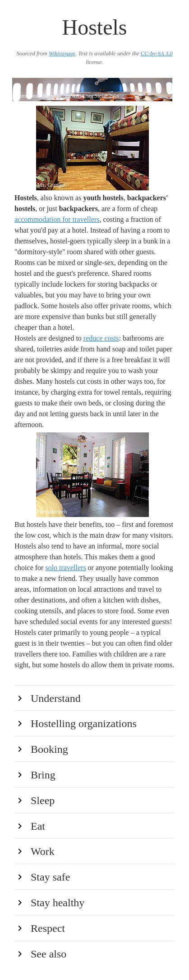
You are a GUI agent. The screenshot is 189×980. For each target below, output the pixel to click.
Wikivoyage (62, 54)
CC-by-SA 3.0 (157, 54)
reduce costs (101, 338)
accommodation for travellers (57, 219)
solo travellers (65, 568)
